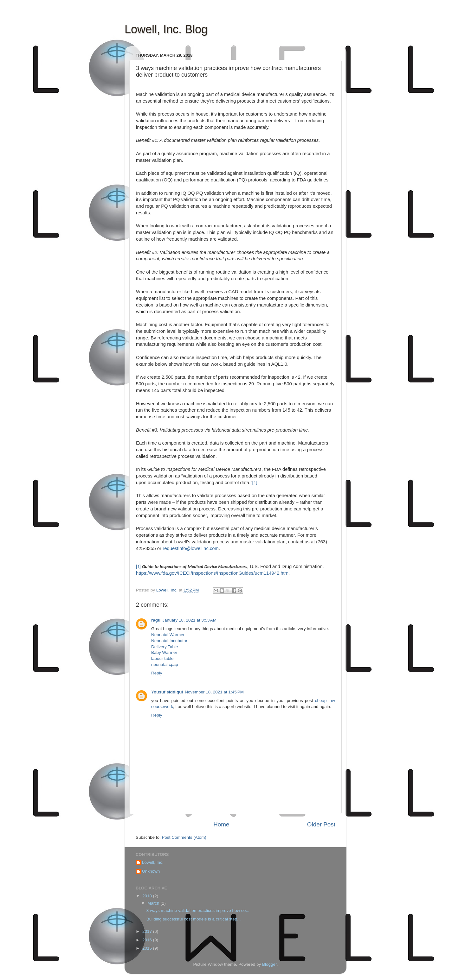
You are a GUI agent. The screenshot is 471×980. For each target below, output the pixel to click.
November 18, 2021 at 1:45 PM (214, 692)
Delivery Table (165, 647)
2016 (148, 940)
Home (221, 824)
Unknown (151, 871)
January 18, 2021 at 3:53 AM (189, 620)
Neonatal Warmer (168, 635)
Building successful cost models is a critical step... (194, 919)
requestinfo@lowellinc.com (191, 548)
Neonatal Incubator (169, 641)
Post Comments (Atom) (184, 837)
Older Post (321, 824)
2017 (148, 931)
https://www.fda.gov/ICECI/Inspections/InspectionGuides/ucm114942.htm (212, 573)
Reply (157, 673)
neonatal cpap (165, 664)
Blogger (269, 964)
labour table (162, 658)
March (154, 903)
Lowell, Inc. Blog (166, 29)
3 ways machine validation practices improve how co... (198, 910)
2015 (148, 948)
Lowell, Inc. (153, 862)
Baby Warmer (164, 652)
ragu (156, 620)
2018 (148, 896)
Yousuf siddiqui (167, 692)
